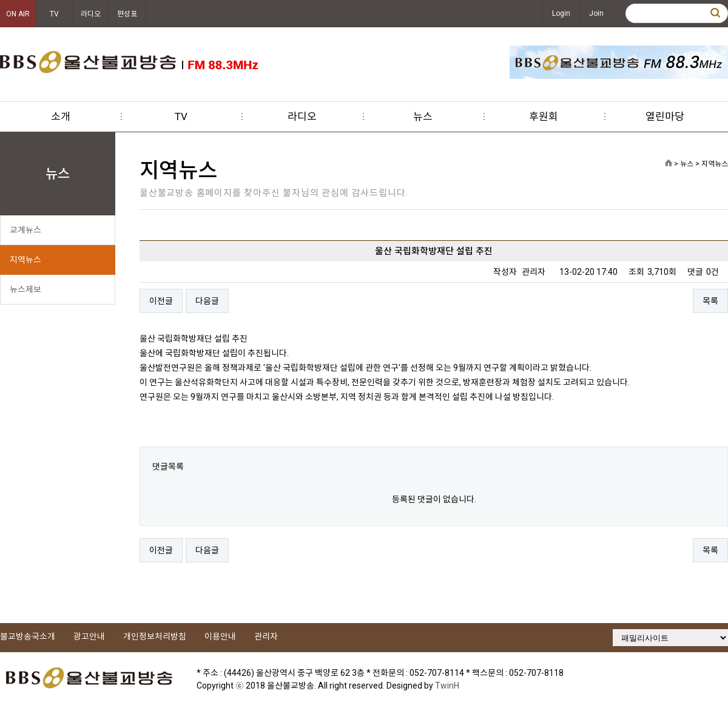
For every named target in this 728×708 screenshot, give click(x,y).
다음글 (207, 301)
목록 (710, 301)
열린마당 (665, 116)
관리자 (266, 636)
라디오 (91, 14)
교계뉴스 (25, 230)
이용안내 (220, 636)
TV (54, 14)
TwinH (447, 686)
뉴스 (423, 116)
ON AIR (18, 14)
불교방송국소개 (28, 636)
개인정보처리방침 (155, 636)
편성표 (127, 14)
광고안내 (89, 636)
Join (596, 13)
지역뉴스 (25, 260)
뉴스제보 (25, 289)
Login (561, 13)
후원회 (544, 116)
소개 (61, 116)
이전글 (161, 301)
